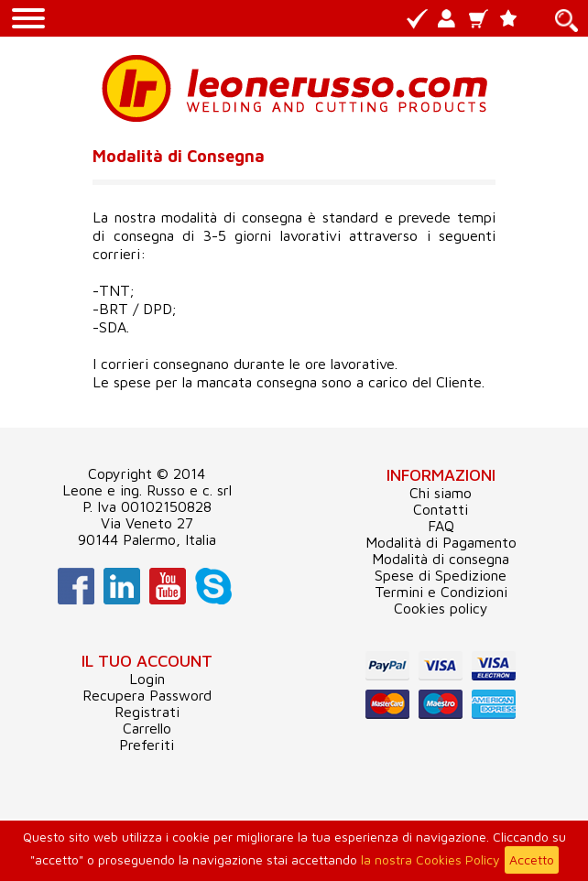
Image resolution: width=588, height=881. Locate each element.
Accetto (532, 859)
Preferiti (147, 745)
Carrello (147, 728)
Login (147, 679)
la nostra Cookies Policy (430, 859)
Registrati (147, 712)
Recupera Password (147, 695)
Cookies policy (441, 608)
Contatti (441, 509)
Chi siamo (441, 493)
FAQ (441, 526)
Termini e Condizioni (441, 592)
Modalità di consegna (441, 559)
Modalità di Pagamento (441, 542)
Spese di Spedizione (441, 575)
